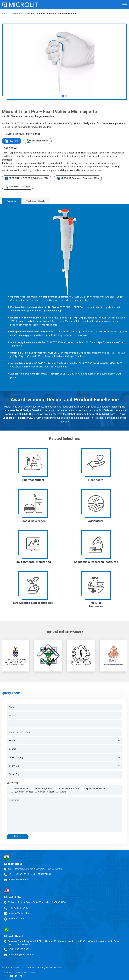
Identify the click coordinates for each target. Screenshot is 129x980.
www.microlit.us (17, 918)
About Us (30, 967)
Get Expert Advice (38, 141)
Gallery (5, 967)
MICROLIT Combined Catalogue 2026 (78, 178)
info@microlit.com (18, 879)
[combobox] (10, 724)
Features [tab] (12, 201)
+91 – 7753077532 (41, 874)
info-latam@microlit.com (21, 955)
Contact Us (17, 967)
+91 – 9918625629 (19, 874)
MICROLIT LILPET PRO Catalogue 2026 (27, 178)
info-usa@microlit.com (20, 913)
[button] (63, 96)
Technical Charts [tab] (36, 201)
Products (18, 13)
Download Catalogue (18, 187)
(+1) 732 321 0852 (19, 908)
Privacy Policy (45, 967)
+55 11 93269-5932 (19, 949)
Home (5, 13)
